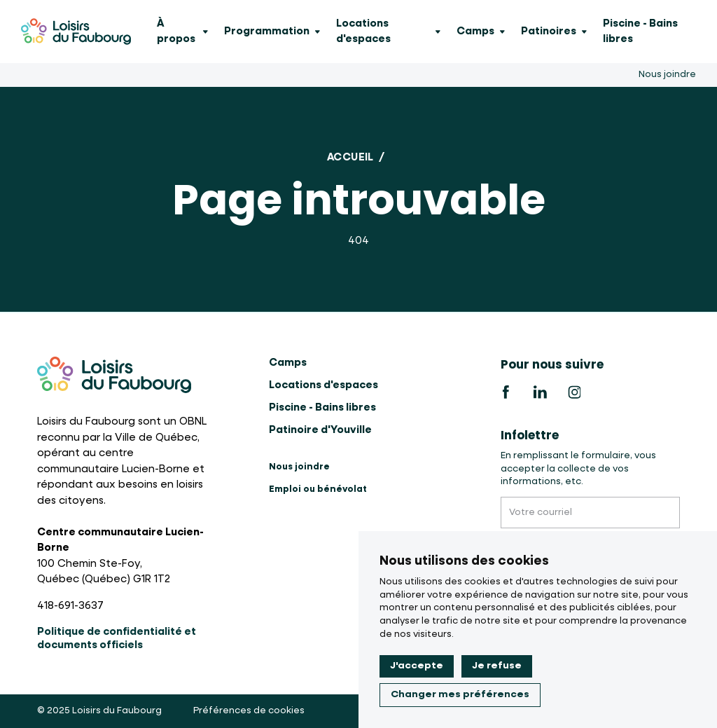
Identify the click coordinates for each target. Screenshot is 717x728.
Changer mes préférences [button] (460, 694)
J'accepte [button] (417, 666)
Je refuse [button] (497, 666)
